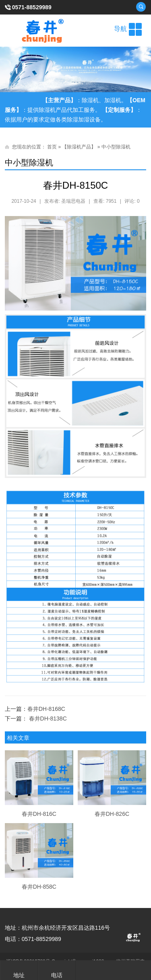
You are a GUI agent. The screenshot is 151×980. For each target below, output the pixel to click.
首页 (52, 147)
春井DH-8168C (46, 709)
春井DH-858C (39, 887)
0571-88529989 (32, 7)
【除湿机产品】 (79, 147)
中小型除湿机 (116, 147)
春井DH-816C (39, 814)
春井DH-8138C (48, 719)
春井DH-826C (112, 814)
